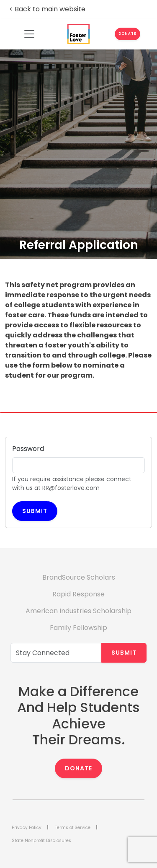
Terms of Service (73, 828)
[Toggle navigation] (30, 34)
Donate (78, 768)
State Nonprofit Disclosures (41, 841)
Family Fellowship (78, 628)
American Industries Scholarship (78, 611)
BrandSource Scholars (79, 577)
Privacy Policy (27, 828)
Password (28, 449)
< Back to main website (47, 9)
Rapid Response (78, 594)
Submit (35, 511)
